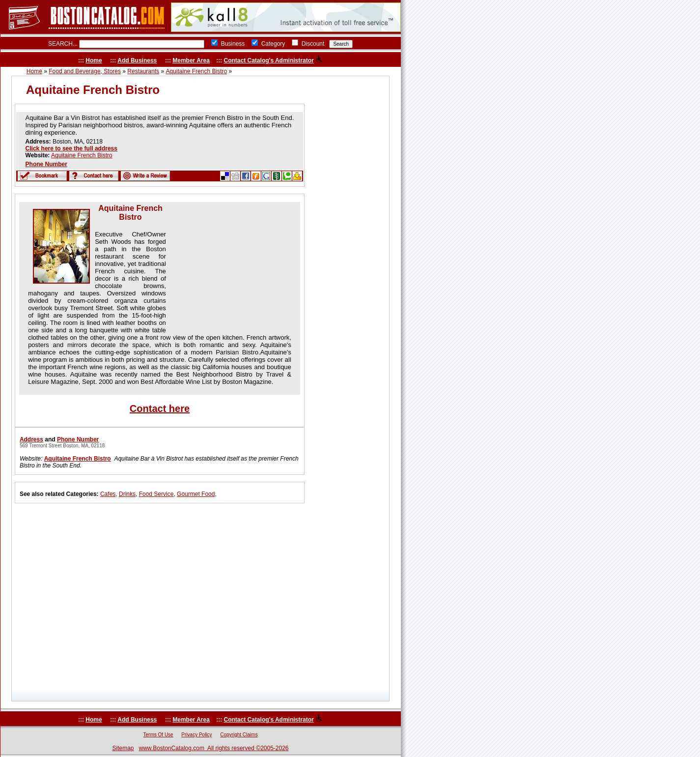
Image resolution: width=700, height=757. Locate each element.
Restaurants (143, 71)
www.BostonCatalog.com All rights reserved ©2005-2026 (214, 748)
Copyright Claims (239, 735)
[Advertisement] (230, 265)
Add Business (137, 60)
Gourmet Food (196, 494)
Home (94, 60)
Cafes (108, 494)
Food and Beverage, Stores (85, 71)
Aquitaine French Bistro (196, 71)
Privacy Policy (196, 735)
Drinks (127, 494)
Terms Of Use (158, 735)
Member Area (191, 60)
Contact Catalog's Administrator (269, 60)
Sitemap (123, 748)
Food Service (156, 494)
